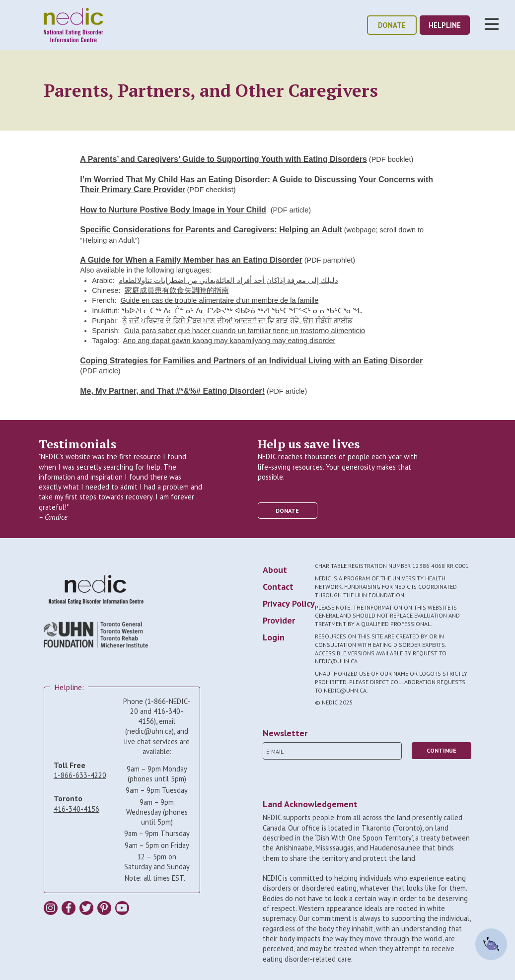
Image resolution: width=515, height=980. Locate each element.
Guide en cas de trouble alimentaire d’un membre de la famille (219, 300)
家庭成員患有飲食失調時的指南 (177, 290)
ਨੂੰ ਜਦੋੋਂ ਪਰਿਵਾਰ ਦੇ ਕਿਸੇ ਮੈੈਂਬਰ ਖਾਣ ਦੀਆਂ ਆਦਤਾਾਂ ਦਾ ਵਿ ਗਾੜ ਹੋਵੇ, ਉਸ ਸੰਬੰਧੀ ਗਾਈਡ (237, 321)
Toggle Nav (492, 24)
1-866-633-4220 (80, 775)
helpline (445, 25)
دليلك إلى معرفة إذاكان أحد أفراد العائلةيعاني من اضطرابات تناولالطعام (228, 280)
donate (392, 25)
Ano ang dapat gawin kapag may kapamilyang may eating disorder (229, 341)
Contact (278, 587)
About (275, 570)
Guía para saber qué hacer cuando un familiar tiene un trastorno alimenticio (245, 331)
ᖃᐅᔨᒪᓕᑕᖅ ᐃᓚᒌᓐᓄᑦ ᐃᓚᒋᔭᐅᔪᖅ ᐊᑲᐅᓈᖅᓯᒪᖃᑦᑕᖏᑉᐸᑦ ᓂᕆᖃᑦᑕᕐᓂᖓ (242, 311)
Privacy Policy (289, 603)
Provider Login (279, 629)
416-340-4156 (76, 809)
